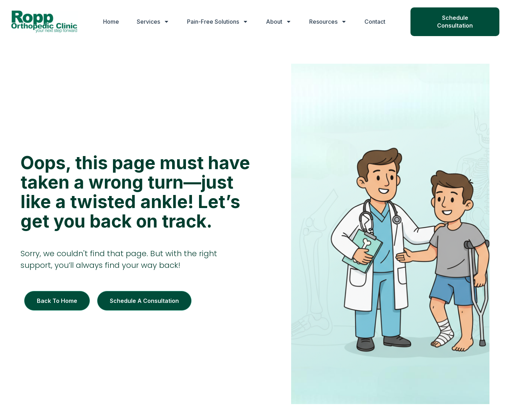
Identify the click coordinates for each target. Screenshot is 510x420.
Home (111, 22)
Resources (328, 22)
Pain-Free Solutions (218, 22)
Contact (375, 22)
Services (153, 22)
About (279, 22)
